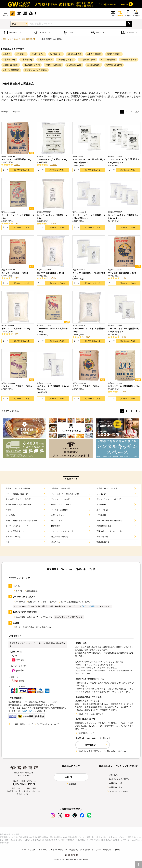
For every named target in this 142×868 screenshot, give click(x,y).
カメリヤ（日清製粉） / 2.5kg (50, 273)
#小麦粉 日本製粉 (129, 60)
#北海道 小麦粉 (75, 54)
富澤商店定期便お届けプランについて (76, 602)
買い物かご (19, 602)
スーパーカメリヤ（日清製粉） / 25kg (18, 217)
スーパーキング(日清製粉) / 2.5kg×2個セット (89, 161)
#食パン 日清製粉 (11, 70)
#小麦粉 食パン (45, 60)
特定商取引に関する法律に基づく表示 (85, 850)
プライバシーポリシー (117, 791)
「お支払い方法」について (46, 724)
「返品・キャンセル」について (89, 714)
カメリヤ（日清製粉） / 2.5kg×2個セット (89, 274)
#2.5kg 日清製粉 (11, 65)
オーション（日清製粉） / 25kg (122, 273)
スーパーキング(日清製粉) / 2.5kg (52, 159)
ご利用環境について (85, 733)
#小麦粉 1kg (27, 60)
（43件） (53, 224)
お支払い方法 (46, 617)
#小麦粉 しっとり (66, 60)
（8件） (17, 224)
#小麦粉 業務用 (94, 54)
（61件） (89, 337)
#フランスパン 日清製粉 (36, 70)
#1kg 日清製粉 (94, 65)
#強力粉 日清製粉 (53, 65)
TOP (24, 850)
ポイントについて (49, 602)
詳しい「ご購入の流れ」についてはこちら (32, 627)
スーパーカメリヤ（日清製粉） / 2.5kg (53, 217)
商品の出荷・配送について (26, 617)
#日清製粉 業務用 (32, 65)
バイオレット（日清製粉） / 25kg (17, 386)
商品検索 (31, 850)
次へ (137, 112)
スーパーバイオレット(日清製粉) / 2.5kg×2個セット (124, 330)
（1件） (124, 278)
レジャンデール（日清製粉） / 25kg (124, 386)
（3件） (124, 392)
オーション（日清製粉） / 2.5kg (16, 329)
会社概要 (71, 784)
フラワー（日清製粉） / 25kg (86, 386)
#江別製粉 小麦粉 (87, 60)
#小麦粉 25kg (9, 60)
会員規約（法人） (116, 787)
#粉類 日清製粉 (114, 54)
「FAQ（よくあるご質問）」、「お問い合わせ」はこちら (101, 751)
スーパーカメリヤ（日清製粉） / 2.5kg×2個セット (89, 217)
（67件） (53, 278)
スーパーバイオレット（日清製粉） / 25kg (53, 330)
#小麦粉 (7, 54)
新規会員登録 (31, 591)
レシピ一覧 (42, 850)
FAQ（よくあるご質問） (118, 779)
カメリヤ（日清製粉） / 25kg (15, 273)
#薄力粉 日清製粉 (114, 65)
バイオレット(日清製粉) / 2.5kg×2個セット (53, 388)
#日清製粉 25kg (74, 65)
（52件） (18, 278)
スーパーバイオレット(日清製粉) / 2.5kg (89, 330)
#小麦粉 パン (56, 54)
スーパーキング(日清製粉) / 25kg (16, 159)
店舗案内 (107, 850)
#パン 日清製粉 (108, 60)
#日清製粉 (21, 54)
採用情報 (116, 850)
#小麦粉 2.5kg (38, 54)
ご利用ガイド (114, 775)
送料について (33, 602)
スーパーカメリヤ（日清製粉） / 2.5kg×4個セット (124, 217)
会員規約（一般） (116, 783)
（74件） (53, 165)
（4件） (17, 334)
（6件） (17, 165)
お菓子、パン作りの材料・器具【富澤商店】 (19, 39)
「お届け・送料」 (88, 606)
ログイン (18, 591)
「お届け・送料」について (21, 724)
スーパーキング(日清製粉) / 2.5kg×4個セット (124, 161)
